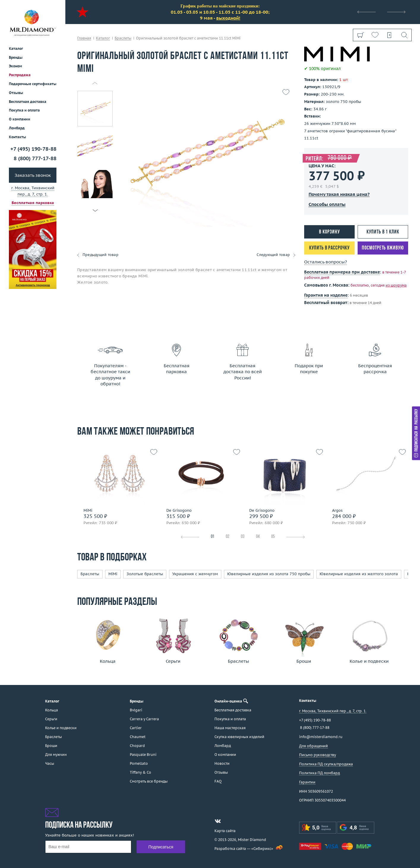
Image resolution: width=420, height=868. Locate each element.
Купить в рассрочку (329, 248)
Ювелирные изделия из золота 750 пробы (269, 574)
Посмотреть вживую (383, 248)
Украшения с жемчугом (195, 574)
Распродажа (20, 75)
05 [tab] (273, 537)
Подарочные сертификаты (33, 84)
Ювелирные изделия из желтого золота (359, 574)
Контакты (18, 137)
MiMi (113, 574)
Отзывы (16, 93)
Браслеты (90, 574)
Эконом (15, 66)
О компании (20, 119)
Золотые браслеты (145, 574)
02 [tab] (228, 537)
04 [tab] (258, 537)
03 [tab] (243, 537)
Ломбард (17, 128)
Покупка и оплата (24, 110)
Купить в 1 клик (383, 232)
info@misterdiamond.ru (321, 737)
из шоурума (396, 285)
